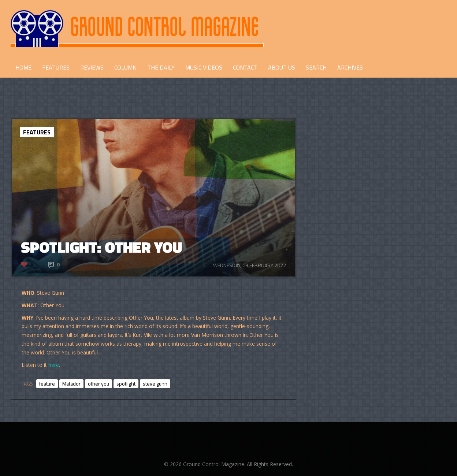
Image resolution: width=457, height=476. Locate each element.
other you (99, 384)
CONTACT (245, 67)
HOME (23, 67)
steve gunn (155, 384)
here (54, 365)
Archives (350, 67)
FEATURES (56, 67)
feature (47, 384)
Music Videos (204, 67)
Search (316, 67)
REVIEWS (92, 67)
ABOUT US (282, 67)
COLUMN (125, 67)
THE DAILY (161, 67)
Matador (71, 384)
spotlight (126, 384)
